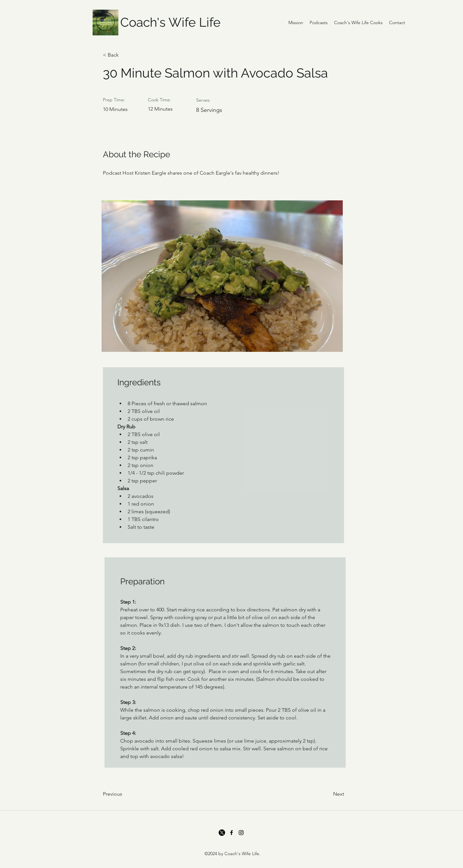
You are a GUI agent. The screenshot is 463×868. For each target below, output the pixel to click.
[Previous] (124, 794)
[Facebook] (232, 833)
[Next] (328, 794)
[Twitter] (222, 833)
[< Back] (124, 55)
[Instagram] (241, 833)
